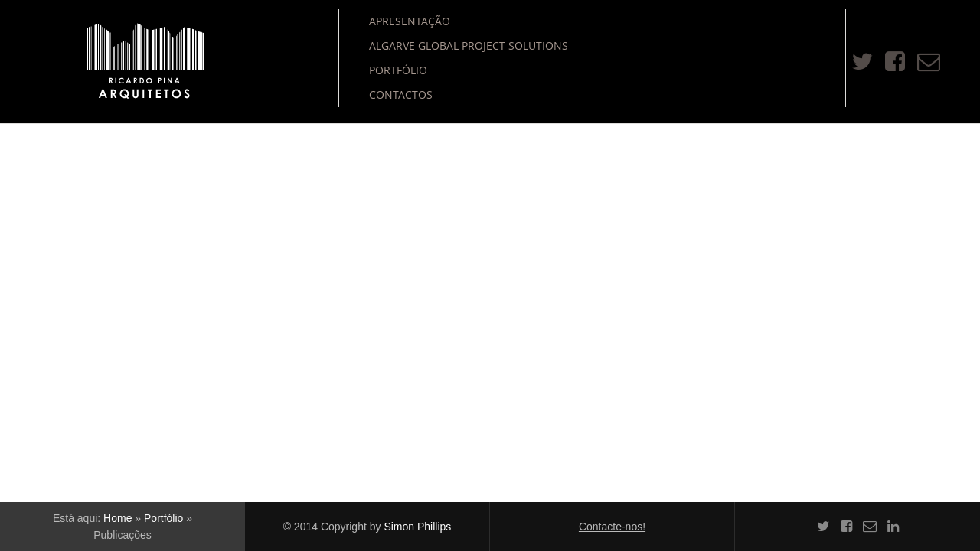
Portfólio (398, 70)
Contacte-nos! (612, 527)
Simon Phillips (417, 527)
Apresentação (410, 21)
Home (118, 518)
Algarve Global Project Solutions (469, 46)
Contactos (401, 95)
